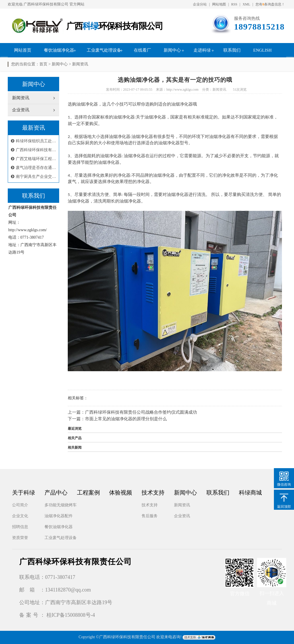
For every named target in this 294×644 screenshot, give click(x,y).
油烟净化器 (164, 175)
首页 (43, 64)
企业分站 (200, 4)
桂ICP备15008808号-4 (71, 615)
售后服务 (150, 516)
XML (246, 4)
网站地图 (219, 4)
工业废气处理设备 (104, 50)
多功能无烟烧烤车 (61, 505)
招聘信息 (20, 527)
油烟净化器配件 (59, 516)
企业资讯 (182, 516)
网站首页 (23, 50)
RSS (234, 4)
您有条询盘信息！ (270, 4)
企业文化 (20, 516)
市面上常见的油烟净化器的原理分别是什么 (126, 419)
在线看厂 (142, 50)
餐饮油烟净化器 (59, 50)
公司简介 (20, 505)
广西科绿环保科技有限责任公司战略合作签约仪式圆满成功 (141, 412)
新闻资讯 (80, 64)
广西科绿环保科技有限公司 (46, 4)
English (262, 50)
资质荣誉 (20, 538)
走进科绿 (202, 50)
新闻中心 (172, 50)
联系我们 (232, 50)
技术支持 (150, 505)
